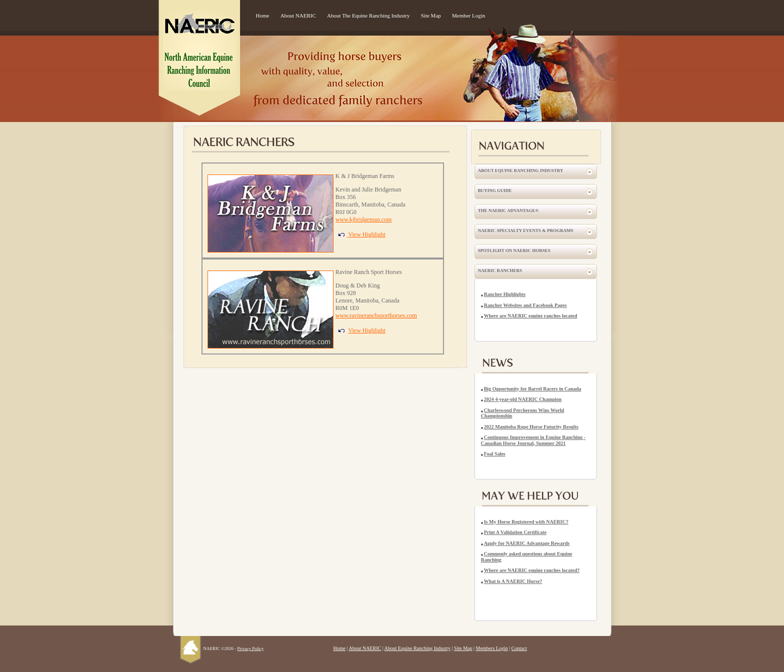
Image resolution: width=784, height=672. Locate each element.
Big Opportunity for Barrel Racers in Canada (533, 389)
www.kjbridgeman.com (364, 219)
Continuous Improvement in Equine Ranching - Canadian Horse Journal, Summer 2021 (533, 440)
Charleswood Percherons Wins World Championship (522, 413)
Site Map (431, 15)
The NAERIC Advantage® (508, 210)
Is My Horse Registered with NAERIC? (526, 522)
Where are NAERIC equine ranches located (531, 316)
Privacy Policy (251, 648)
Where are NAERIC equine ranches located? (532, 570)
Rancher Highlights (505, 294)
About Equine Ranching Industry (521, 170)
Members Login (492, 648)
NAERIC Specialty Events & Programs (526, 230)
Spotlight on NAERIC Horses (514, 250)
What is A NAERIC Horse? (513, 581)
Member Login (468, 15)
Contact (519, 648)
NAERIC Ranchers (500, 270)
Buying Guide (495, 190)
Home (263, 15)
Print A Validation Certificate (515, 532)
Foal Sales (495, 454)
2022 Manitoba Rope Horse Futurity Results (531, 427)
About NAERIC (298, 15)
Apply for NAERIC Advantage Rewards (527, 543)
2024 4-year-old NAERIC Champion (523, 399)
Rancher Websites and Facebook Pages (525, 305)
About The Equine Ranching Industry (368, 15)
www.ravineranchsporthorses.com (376, 315)
